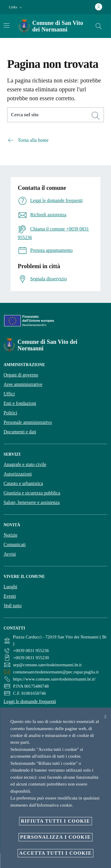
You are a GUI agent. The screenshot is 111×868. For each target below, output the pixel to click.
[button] (16, 7)
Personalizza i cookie (55, 837)
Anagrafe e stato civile (25, 464)
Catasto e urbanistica (23, 483)
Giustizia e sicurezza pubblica (32, 493)
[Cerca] (99, 26)
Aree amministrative (23, 384)
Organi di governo (21, 375)
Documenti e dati (20, 432)
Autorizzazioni (18, 474)
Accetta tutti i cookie (55, 853)
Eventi (10, 596)
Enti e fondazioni (20, 403)
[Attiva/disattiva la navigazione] (7, 26)
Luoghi (10, 587)
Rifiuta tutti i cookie (55, 821)
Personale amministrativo (28, 422)
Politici (10, 413)
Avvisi (10, 554)
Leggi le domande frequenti (30, 701)
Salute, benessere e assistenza (32, 502)
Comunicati (15, 545)
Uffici (9, 394)
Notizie (11, 535)
